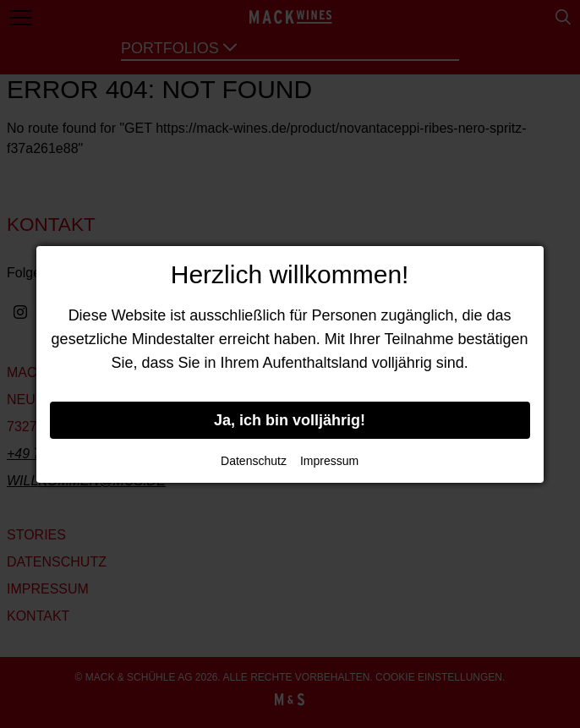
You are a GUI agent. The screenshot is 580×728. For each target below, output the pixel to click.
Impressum (329, 461)
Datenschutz (254, 461)
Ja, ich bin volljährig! (290, 420)
